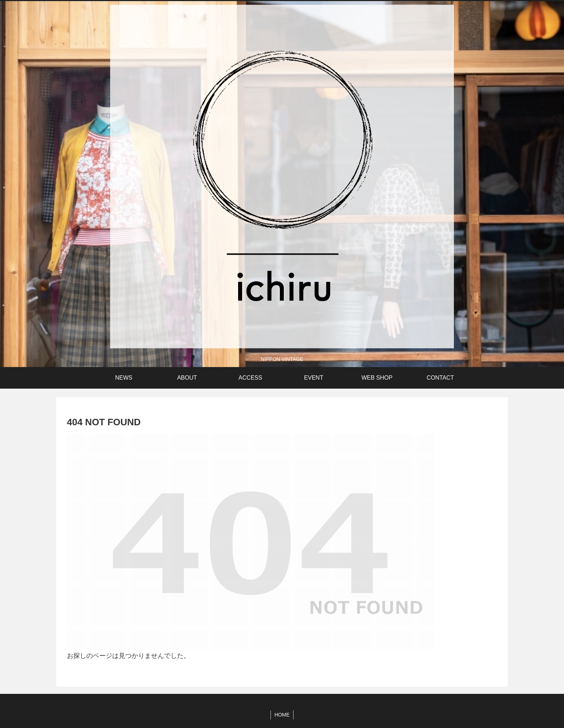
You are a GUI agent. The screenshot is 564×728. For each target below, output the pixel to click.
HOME (282, 715)
